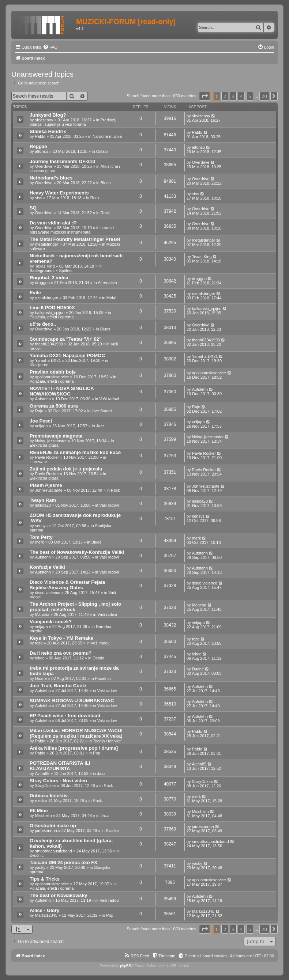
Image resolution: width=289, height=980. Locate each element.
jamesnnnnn (46, 830)
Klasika (112, 830)
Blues (106, 183)
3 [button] (233, 96)
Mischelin (44, 816)
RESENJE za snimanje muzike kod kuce (75, 452)
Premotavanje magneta (56, 436)
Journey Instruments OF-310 (62, 161)
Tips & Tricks (45, 879)
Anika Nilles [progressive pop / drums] (74, 748)
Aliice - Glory (44, 910)
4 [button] (241, 96)
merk (40, 542)
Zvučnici (37, 855)
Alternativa (108, 283)
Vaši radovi (109, 399)
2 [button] (225, 96)
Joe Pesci (41, 421)
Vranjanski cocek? (51, 622)
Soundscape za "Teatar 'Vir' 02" (65, 339)
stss (39, 198)
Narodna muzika (107, 136)
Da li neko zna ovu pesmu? (61, 653)
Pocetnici (103, 678)
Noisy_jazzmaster (51, 441)
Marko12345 (46, 915)
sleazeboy (44, 120)
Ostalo (102, 151)
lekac (40, 658)
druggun (42, 283)
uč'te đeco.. (43, 324)
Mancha (42, 614)
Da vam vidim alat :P (53, 223)
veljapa (42, 426)
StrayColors (46, 786)
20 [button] (264, 96)
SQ (33, 208)
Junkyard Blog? (48, 115)
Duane (41, 678)
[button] (204, 96)
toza (39, 643)
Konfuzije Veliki (47, 567)
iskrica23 (43, 505)
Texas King (45, 266)
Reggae (38, 146)
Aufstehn (43, 399)
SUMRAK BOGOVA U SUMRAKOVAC (72, 701)
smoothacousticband (54, 851)
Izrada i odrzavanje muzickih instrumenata (72, 230)
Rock (95, 198)
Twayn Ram (43, 500)
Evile (35, 293)
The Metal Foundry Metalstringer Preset (75, 239)
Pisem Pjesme (46, 485)
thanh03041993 (49, 344)
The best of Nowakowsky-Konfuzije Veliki (77, 552)
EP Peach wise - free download (65, 716)
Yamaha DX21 (48, 360)
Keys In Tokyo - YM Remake (61, 638)
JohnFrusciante (49, 490)
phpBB (125, 966)
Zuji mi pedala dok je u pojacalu (66, 469)
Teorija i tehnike (107, 741)
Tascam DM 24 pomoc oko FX (63, 862)
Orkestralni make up (53, 826)
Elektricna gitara (44, 445)
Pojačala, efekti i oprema (52, 317)
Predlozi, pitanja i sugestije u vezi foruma (73, 122)
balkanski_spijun (50, 313)
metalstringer (47, 244)
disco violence (48, 593)
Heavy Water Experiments (59, 193)
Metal (111, 298)
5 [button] (250, 96)
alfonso (42, 151)
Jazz (100, 426)
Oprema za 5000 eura (54, 406)
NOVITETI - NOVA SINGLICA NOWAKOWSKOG (62, 391)
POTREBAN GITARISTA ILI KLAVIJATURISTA (60, 766)
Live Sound (102, 411)
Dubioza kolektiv (49, 796)
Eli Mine (39, 811)
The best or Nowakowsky (59, 895)
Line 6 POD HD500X (52, 308)
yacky (40, 867)
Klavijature (39, 365)
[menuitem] (50, 47)
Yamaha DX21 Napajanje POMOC (67, 355)
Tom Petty (41, 537)
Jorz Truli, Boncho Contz (58, 686)
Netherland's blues (51, 178)
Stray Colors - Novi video (58, 781)
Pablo (40, 136)
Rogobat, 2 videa (49, 278)
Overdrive (44, 166)
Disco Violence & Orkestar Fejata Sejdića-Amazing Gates (67, 585)
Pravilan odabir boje (53, 372)
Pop (97, 753)
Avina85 (42, 773)
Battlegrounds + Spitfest (51, 270)
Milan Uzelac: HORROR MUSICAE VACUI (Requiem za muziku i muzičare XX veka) (76, 733)
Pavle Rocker (47, 457)
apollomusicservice (52, 377)
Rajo (39, 411)
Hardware (38, 462)
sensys (41, 526)
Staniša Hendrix (48, 131)
